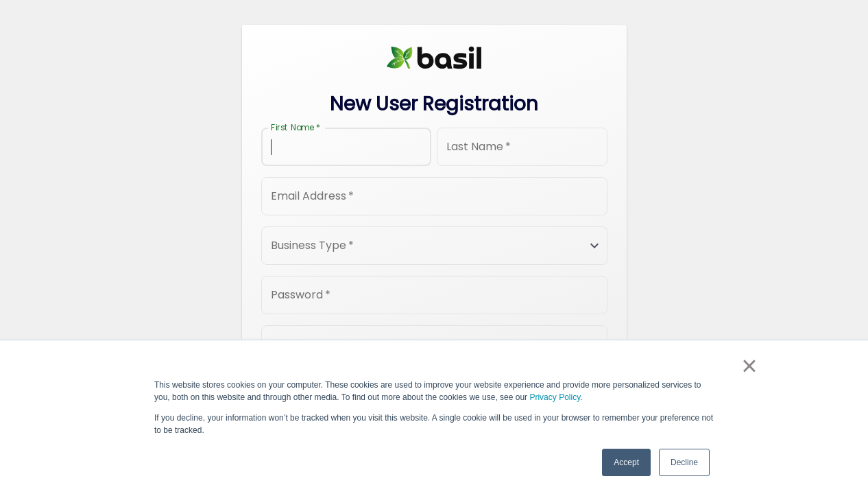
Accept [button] (626, 462)
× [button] (749, 366)
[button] (434, 246)
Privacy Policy (555, 397)
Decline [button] (684, 462)
